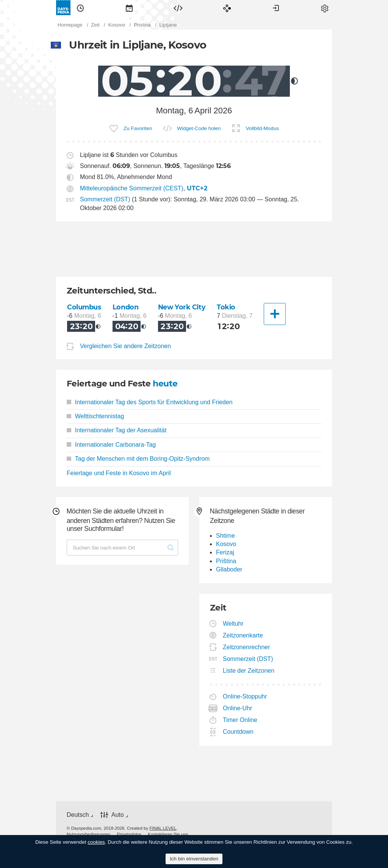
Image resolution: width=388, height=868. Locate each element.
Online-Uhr (238, 708)
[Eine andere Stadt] (275, 314)
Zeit (80, 8)
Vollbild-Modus (262, 128)
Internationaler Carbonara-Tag (111, 445)
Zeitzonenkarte (243, 635)
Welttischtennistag (95, 416)
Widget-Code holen (199, 128)
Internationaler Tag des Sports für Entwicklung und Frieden (150, 402)
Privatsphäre (129, 834)
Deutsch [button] (78, 815)
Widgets (178, 8)
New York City (182, 307)
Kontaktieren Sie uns (168, 834)
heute (165, 384)
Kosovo (226, 544)
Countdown (238, 732)
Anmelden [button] (276, 8)
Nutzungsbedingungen (88, 834)
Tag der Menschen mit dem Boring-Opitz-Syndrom (138, 459)
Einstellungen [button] (325, 8)
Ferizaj (225, 552)
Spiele (227, 8)
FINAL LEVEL (163, 828)
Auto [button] (118, 815)
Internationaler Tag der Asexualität (117, 430)
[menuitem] (80, 8)
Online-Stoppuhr (245, 696)
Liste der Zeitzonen (249, 671)
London (125, 307)
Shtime (225, 536)
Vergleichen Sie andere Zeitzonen (125, 346)
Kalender (129, 8)
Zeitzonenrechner (247, 647)
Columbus (84, 307)
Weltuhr (233, 624)
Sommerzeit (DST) (105, 199)
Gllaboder (229, 569)
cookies (96, 842)
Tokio (226, 307)
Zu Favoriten (138, 128)
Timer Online (240, 720)
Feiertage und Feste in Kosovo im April (119, 473)
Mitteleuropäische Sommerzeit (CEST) (132, 188)
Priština (226, 561)
